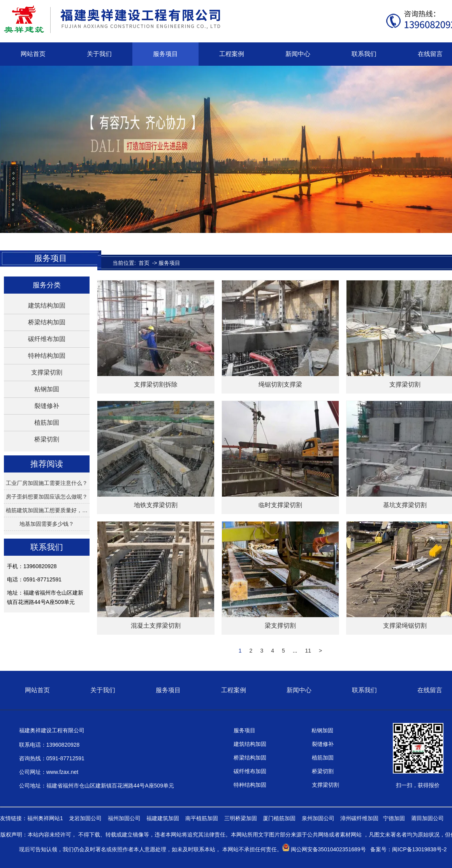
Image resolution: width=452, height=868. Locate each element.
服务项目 (165, 54)
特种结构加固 (47, 356)
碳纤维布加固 (47, 339)
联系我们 (364, 54)
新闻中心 (298, 54)
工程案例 (232, 54)
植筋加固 (47, 423)
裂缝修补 (47, 406)
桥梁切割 (47, 439)
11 (308, 651)
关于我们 (99, 54)
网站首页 (33, 54)
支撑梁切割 (47, 372)
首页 (144, 263)
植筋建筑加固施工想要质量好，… (47, 510)
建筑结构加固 (47, 305)
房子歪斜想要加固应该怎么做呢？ (47, 497)
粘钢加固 (47, 389)
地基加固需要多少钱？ (47, 524)
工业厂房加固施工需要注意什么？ (47, 483)
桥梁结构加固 (47, 322)
